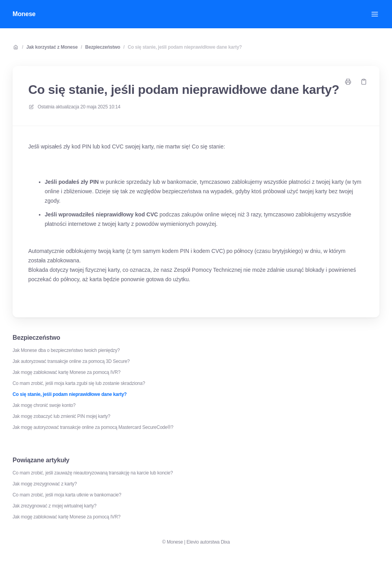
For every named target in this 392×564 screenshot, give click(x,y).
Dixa (225, 542)
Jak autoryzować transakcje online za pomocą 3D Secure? (71, 361)
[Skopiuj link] (364, 82)
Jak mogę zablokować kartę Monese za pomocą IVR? (67, 372)
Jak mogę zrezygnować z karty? (45, 484)
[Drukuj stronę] (348, 82)
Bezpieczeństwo (103, 47)
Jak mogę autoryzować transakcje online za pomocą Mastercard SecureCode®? (93, 427)
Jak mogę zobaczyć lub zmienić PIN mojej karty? (61, 416)
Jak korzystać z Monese (52, 47)
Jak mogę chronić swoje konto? (44, 405)
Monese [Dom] (24, 14)
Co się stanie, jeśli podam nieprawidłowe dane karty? (185, 47)
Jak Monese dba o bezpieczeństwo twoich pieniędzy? (66, 350)
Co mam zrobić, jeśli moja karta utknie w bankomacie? (67, 495)
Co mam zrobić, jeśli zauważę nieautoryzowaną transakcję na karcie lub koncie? (93, 473)
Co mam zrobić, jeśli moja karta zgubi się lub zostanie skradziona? (79, 383)
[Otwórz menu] (375, 14)
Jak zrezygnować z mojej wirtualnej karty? (55, 506)
